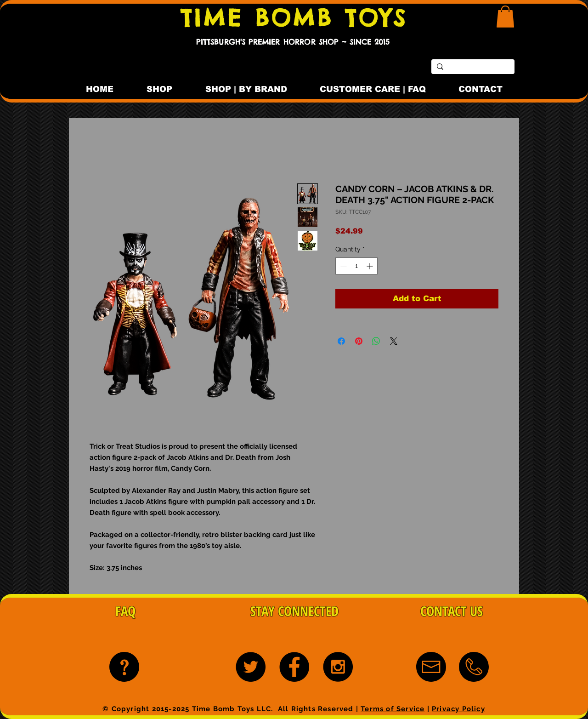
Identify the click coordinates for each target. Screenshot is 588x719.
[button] (505, 17)
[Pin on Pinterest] (359, 341)
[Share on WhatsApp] (376, 341)
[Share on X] (394, 341)
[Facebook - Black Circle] (294, 667)
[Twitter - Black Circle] (251, 667)
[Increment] (370, 266)
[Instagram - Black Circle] (338, 667)
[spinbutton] (356, 266)
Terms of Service (393, 709)
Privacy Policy (458, 709)
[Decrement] (342, 266)
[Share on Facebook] (341, 341)
